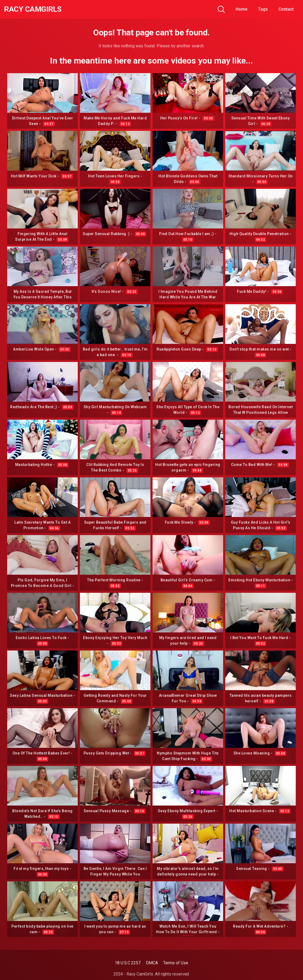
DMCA (152, 963)
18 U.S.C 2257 (128, 963)
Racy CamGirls (33, 9)
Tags (263, 9)
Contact (286, 9)
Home (241, 9)
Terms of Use (176, 963)
